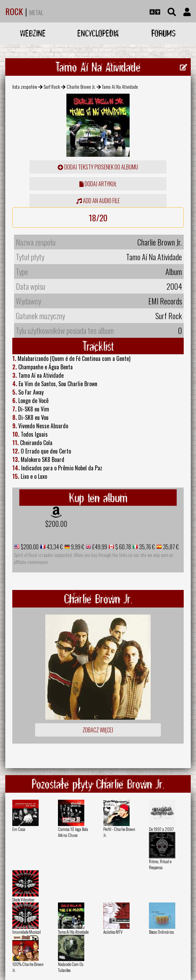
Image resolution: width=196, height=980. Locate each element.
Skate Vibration (23, 900)
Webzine (33, 33)
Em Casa (19, 829)
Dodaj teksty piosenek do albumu (98, 167)
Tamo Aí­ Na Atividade (73, 932)
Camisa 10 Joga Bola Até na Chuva (73, 832)
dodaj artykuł (98, 184)
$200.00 (56, 524)
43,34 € (54, 547)
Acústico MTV (113, 932)
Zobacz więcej (98, 730)
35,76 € (146, 547)
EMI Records (165, 301)
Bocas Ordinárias (161, 932)
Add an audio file (98, 201)
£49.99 (99, 547)
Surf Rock (52, 86)
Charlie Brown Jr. (81, 86)
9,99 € (77, 547)
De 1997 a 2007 (161, 829)
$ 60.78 (123, 547)
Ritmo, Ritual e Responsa (160, 864)
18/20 (98, 217)
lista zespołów (25, 86)
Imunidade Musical (27, 932)
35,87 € (170, 547)
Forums (164, 33)
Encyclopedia (98, 33)
